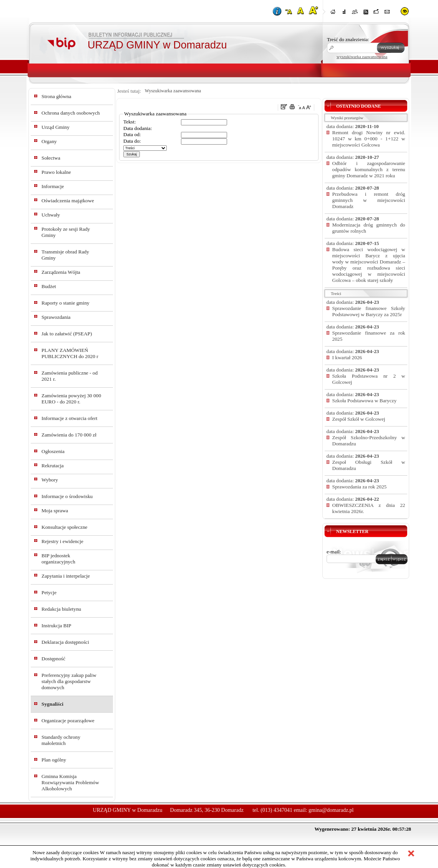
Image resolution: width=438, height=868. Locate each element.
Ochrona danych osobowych (71, 113)
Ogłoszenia (53, 451)
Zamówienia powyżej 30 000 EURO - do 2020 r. (71, 399)
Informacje (53, 186)
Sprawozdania (56, 317)
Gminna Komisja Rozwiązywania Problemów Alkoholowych (70, 782)
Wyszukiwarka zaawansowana (173, 91)
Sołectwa (51, 158)
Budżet (49, 286)
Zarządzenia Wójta (61, 272)
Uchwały (51, 215)
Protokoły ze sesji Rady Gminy (66, 232)
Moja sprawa (55, 511)
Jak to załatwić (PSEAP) (67, 334)
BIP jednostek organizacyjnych (58, 559)
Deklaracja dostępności (65, 642)
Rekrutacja (53, 466)
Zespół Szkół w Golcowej (359, 419)
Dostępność (53, 659)
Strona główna (56, 96)
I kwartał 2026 (347, 357)
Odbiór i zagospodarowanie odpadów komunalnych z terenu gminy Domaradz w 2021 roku (369, 169)
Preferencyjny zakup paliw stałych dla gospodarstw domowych (69, 681)
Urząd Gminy (56, 127)
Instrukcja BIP (56, 626)
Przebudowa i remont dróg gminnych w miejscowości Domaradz (369, 200)
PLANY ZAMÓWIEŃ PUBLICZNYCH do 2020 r (70, 353)
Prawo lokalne (56, 172)
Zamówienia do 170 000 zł (69, 435)
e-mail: (334, 552)
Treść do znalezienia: (348, 39)
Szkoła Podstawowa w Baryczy (365, 401)
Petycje (49, 592)
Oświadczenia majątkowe (68, 201)
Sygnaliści (52, 704)
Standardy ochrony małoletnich (61, 740)
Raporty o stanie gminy (66, 303)
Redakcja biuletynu (61, 609)
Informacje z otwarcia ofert (69, 418)
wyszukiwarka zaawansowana (362, 57)
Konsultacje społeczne (65, 527)
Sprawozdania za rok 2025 (360, 487)
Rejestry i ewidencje (62, 541)
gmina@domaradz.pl (331, 810)
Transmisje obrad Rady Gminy (65, 255)
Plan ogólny (54, 760)
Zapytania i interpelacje (66, 576)
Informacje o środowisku (67, 496)
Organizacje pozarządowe (68, 721)
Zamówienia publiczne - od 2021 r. (70, 376)
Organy (49, 141)
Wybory (50, 480)
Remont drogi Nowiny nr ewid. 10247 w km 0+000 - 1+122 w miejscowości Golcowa (369, 139)
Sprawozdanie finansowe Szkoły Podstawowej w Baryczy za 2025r (369, 311)
